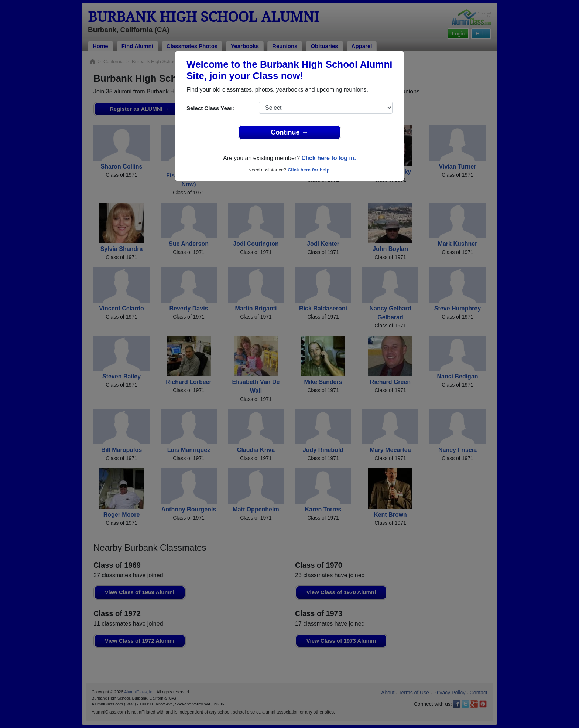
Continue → (290, 132)
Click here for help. (309, 170)
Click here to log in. (329, 158)
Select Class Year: (210, 108)
